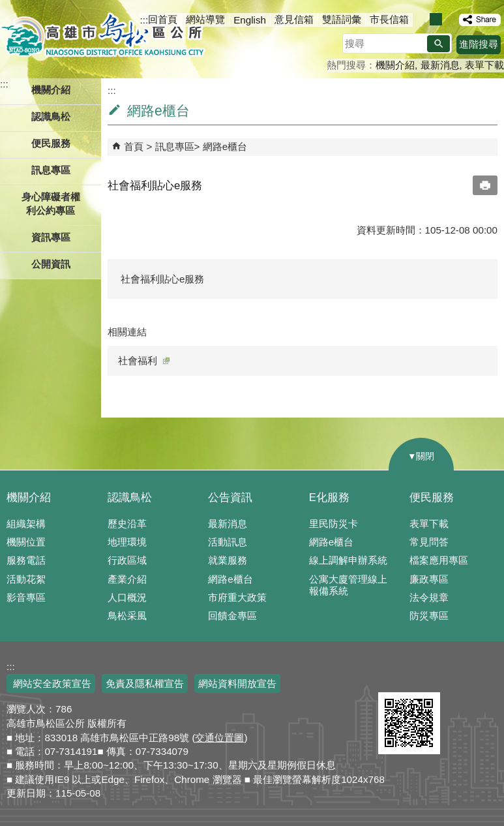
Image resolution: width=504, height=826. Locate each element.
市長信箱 (389, 19)
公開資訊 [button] (51, 264)
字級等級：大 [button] (450, 19)
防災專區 (429, 616)
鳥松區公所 (103, 36)
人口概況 (127, 597)
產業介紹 (127, 579)
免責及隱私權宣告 (145, 683)
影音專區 (26, 597)
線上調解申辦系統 (348, 560)
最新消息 (440, 65)
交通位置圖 (219, 738)
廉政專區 (429, 579)
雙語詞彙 (342, 19)
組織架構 (26, 524)
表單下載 (484, 65)
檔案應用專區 (439, 560)
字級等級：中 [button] (436, 19)
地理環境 (127, 542)
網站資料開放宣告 (237, 683)
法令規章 (429, 597)
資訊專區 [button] (51, 237)
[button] (438, 44)
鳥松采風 (127, 616)
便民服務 (432, 497)
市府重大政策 (237, 597)
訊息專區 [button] (51, 170)
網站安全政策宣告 (51, 683)
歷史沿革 (127, 524)
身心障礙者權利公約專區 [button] (51, 204)
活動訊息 (228, 542)
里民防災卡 (334, 524)
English (250, 20)
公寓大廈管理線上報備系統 (348, 585)
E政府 (392, 676)
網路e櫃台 (225, 146)
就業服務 (228, 560)
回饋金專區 (232, 616)
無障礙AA (457, 677)
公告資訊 (230, 497)
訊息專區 (175, 146)
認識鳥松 (130, 497)
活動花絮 (26, 579)
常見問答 (429, 542)
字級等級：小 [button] (422, 19)
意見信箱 (294, 19)
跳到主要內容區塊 (7, 7)
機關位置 (26, 542)
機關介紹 (395, 65)
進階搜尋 (479, 44)
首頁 (134, 146)
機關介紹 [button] (51, 90)
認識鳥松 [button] (51, 116)
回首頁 (163, 19)
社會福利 (144, 360)
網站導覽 (205, 19)
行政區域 (127, 560)
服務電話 (26, 560)
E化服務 (329, 497)
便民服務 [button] (51, 143)
